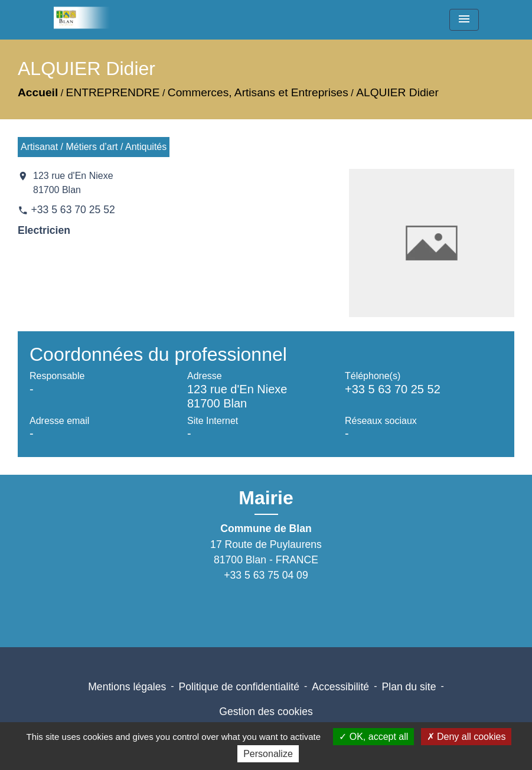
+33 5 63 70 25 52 (73, 210)
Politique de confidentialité (239, 687)
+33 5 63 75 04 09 (266, 575)
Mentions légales (127, 687)
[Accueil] (86, 18)
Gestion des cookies (266, 712)
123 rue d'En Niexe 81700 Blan (73, 183)
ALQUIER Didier (397, 92)
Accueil (38, 92)
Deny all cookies (466, 737)
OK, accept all (373, 737)
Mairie (266, 498)
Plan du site (409, 687)
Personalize (268, 754)
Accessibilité (340, 687)
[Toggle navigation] (464, 20)
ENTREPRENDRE (113, 92)
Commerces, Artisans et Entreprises (258, 92)
